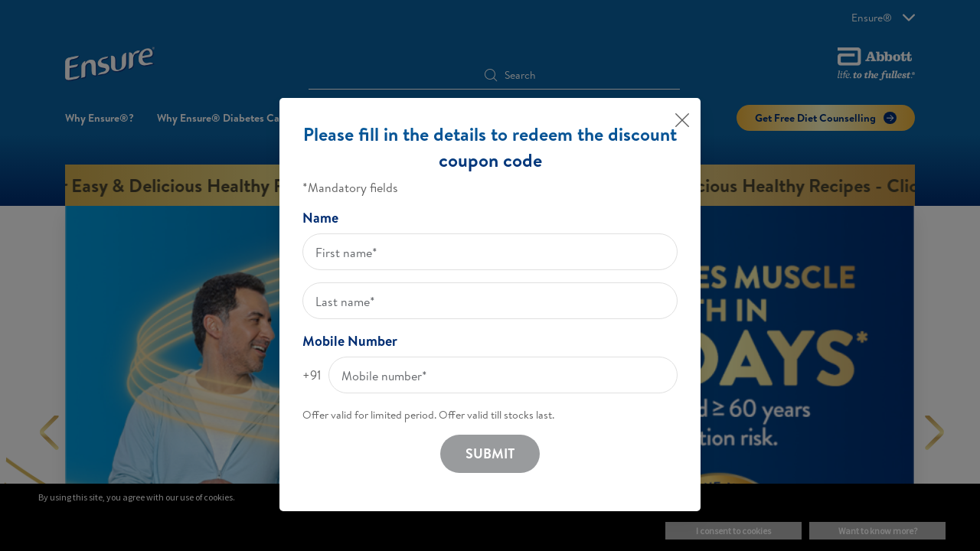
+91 (312, 375)
